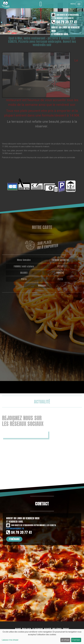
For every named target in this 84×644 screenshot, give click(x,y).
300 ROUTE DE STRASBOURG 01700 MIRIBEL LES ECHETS (31, 525)
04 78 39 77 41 (67, 22)
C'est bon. (76, 640)
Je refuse (65, 640)
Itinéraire (14, 539)
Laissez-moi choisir (10, 640)
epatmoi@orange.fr (15, 529)
